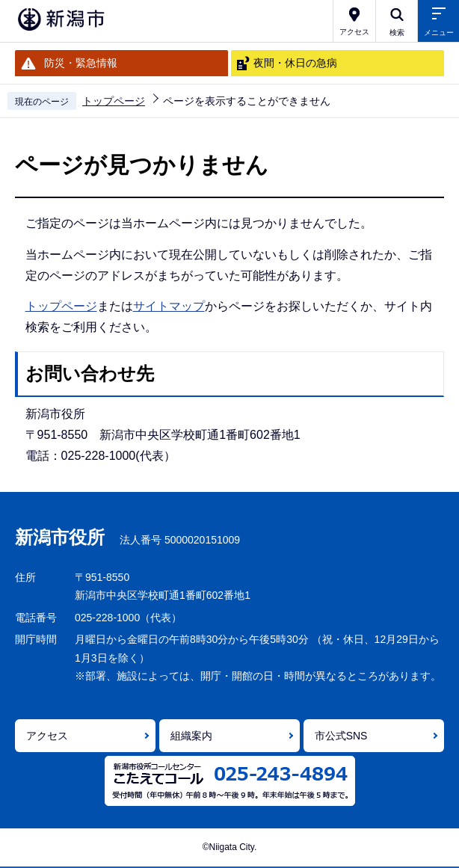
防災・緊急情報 (81, 63)
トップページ (114, 101)
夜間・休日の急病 (295, 63)
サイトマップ (169, 306)
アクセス (47, 736)
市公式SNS (341, 736)
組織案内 (191, 736)
